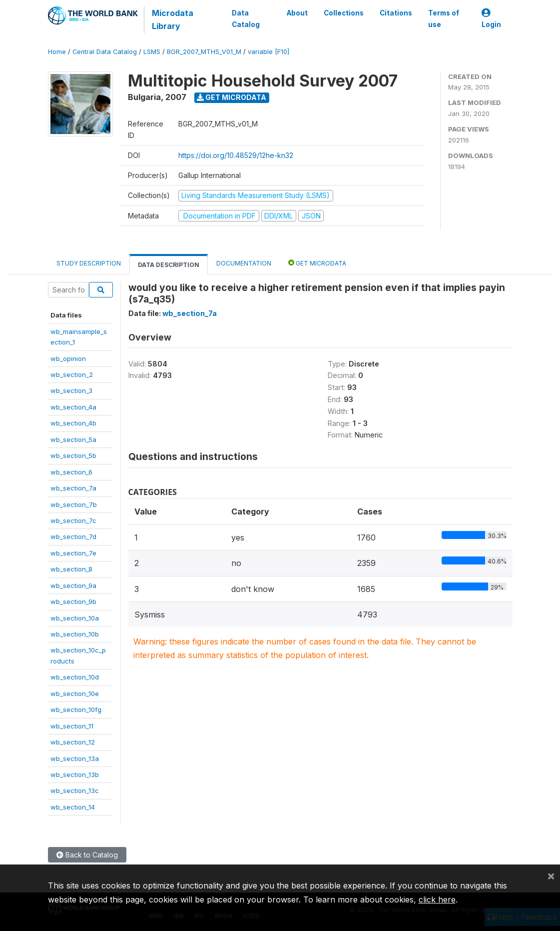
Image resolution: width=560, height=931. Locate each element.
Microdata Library (173, 19)
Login (491, 19)
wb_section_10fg (76, 709)
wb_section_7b (74, 504)
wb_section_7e (73, 553)
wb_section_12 (73, 742)
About (297, 13)
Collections (343, 13)
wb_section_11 (72, 726)
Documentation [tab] (244, 263)
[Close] (551, 875)
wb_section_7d (73, 536)
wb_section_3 (71, 390)
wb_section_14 (73, 807)
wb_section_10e (75, 693)
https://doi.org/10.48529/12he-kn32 (236, 155)
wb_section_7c (73, 520)
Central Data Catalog (105, 52)
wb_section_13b (75, 774)
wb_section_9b (73, 601)
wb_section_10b (75, 634)
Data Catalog (246, 18)
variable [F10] (269, 52)
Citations (395, 13)
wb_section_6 (71, 472)
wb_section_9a (73, 585)
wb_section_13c (75, 790)
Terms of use (443, 18)
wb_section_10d (75, 677)
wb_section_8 (71, 569)
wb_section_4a (73, 407)
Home (57, 52)
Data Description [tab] (169, 265)
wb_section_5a (73, 439)
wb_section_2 (72, 374)
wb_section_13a (75, 758)
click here (437, 899)
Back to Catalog (87, 855)
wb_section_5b (73, 455)
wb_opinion (68, 358)
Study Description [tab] (89, 263)
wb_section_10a (75, 618)
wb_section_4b (73, 423)
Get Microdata (232, 97)
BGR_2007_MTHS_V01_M (204, 52)
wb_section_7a (73, 488)
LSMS (152, 52)
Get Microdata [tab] (317, 263)
